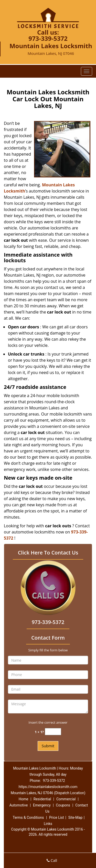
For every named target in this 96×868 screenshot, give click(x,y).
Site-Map (75, 817)
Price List (57, 817)
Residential (42, 799)
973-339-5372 (48, 38)
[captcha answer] (53, 732)
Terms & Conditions (28, 817)
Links (48, 824)
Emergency (42, 805)
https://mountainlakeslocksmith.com (48, 787)
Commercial (66, 799)
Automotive (19, 805)
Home (24, 799)
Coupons (63, 805)
